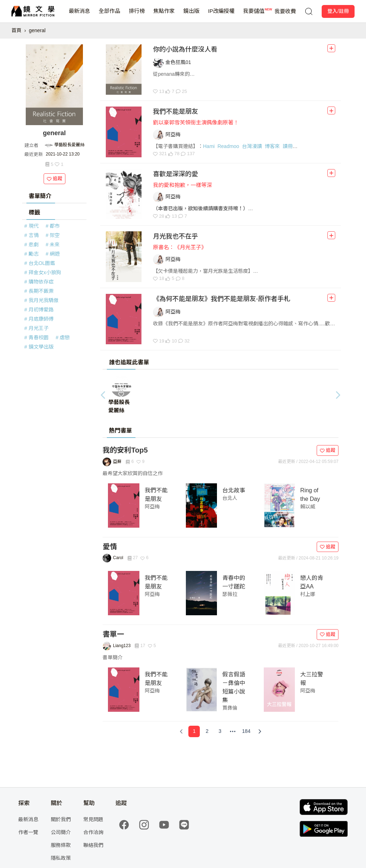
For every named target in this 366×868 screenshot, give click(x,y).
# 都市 (53, 226)
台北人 (230, 498)
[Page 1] (194, 731)
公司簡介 (61, 832)
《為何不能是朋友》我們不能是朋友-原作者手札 (222, 299)
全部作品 (109, 15)
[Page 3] (220, 731)
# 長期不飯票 (39, 291)
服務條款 (61, 845)
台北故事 (234, 490)
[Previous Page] (181, 731)
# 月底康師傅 (39, 319)
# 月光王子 (36, 328)
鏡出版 (191, 15)
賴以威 (308, 507)
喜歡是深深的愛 (175, 174)
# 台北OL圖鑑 (40, 263)
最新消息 (79, 15)
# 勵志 (31, 254)
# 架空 (53, 235)
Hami (209, 146)
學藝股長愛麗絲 (69, 145)
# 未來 (53, 245)
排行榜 (137, 15)
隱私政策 (61, 858)
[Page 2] (207, 731)
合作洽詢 (93, 832)
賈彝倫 (230, 708)
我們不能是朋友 (175, 112)
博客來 (272, 146)
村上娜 (308, 594)
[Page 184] (246, 731)
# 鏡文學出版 (39, 347)
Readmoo (228, 146)
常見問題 (93, 819)
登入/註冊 (338, 11)
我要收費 (285, 11)
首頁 (16, 30)
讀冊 (288, 146)
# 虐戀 (63, 337)
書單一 (113, 634)
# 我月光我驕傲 (41, 300)
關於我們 (61, 819)
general (37, 30)
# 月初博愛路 (39, 310)
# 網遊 (53, 254)
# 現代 (31, 226)
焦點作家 (164, 15)
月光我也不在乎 (175, 236)
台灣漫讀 (252, 146)
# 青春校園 (36, 337)
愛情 (110, 547)
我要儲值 (254, 15)
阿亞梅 (152, 507)
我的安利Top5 (125, 450)
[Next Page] (260, 731)
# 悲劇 (31, 245)
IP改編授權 (221, 15)
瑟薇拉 (230, 594)
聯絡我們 (93, 845)
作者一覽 (28, 832)
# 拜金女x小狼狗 (43, 272)
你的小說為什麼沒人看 (185, 49)
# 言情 (31, 235)
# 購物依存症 (39, 282)
